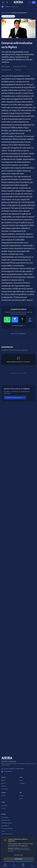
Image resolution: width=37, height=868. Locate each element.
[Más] (32, 865)
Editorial (3, 796)
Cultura (8, 7)
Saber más (25, 846)
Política (3, 781)
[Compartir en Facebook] (15, 320)
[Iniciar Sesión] (34, 2)
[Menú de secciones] (3, 2)
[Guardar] (23, 865)
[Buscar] (7, 2)
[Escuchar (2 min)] (5, 865)
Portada (21, 796)
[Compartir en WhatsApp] (7, 320)
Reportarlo (23, 334)
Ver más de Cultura (18, 326)
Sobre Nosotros (5, 817)
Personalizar (18, 859)
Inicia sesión (11, 362)
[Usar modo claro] (30, 2)
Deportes (4, 783)
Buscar (21, 798)
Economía (4, 786)
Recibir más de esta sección (15, 398)
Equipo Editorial (5, 826)
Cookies (3, 831)
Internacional (5, 789)
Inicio (3, 13)
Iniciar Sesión (5, 805)
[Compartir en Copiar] (30, 320)
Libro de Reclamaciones (7, 834)
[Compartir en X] (22, 320)
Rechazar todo (19, 855)
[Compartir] (14, 865)
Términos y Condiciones (7, 828)
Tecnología (22, 783)
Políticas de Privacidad (7, 823)
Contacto (4, 808)
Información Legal (6, 820)
